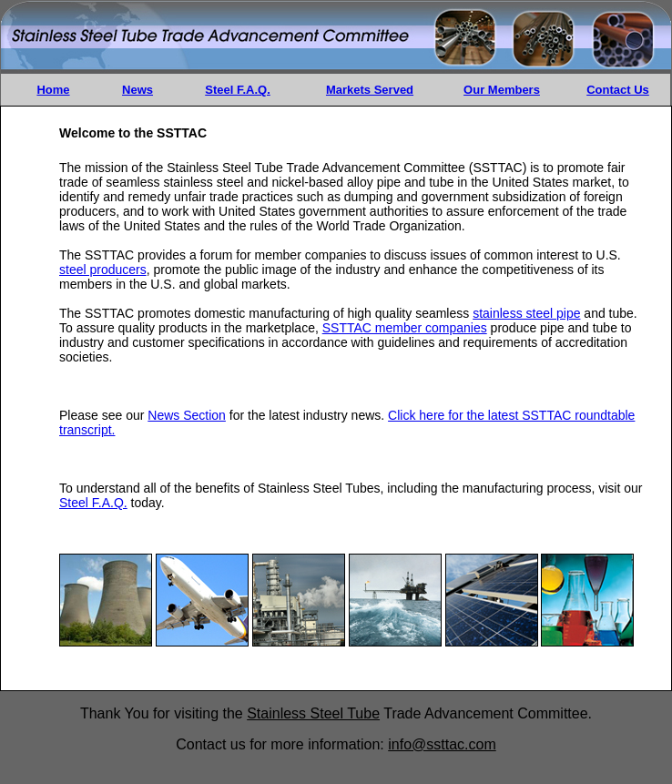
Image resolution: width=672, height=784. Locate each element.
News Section (187, 415)
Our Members (502, 90)
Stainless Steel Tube (313, 713)
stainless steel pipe (526, 313)
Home (53, 90)
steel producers (103, 270)
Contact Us (618, 90)
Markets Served (370, 90)
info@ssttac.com (442, 744)
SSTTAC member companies (405, 328)
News (137, 90)
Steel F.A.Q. (238, 90)
